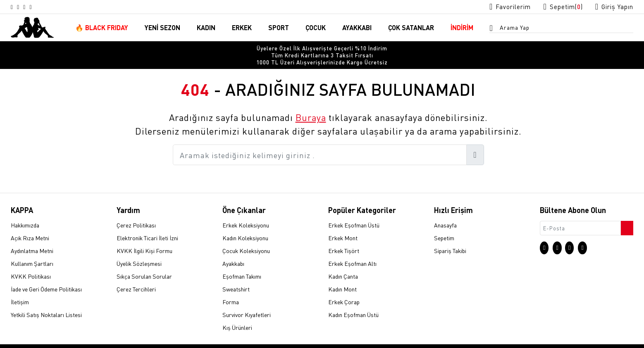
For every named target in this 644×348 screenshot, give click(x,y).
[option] (322, 49)
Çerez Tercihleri (136, 277)
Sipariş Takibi (450, 238)
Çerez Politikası (136, 213)
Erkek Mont (343, 225)
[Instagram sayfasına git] (14, 7)
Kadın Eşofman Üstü (353, 302)
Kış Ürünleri (237, 315)
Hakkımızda (25, 213)
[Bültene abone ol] (626, 213)
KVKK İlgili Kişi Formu (144, 238)
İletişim (20, 289)
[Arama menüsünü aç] (494, 29)
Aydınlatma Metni (32, 238)
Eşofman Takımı (242, 264)
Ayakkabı (233, 251)
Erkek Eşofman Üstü (354, 213)
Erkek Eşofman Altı (352, 251)
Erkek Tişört (344, 238)
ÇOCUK (316, 28)
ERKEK (242, 28)
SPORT (279, 28)
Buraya (311, 105)
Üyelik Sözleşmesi (139, 251)
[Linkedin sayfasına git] (43, 7)
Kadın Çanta (343, 264)
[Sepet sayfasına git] (555, 7)
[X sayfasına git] (24, 7)
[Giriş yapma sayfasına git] (612, 7)
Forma (231, 289)
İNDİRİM (462, 28)
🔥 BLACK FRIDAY (102, 28)
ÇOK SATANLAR (411, 28)
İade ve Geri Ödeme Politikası (46, 277)
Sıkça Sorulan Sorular (144, 264)
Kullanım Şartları (32, 251)
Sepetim (444, 225)
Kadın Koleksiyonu (245, 225)
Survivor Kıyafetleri (247, 302)
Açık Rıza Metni (30, 225)
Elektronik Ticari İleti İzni (147, 225)
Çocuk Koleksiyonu (246, 238)
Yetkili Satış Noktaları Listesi (46, 302)
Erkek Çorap (344, 289)
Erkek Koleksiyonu (246, 213)
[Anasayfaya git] (32, 27)
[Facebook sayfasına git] (33, 7)
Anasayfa (445, 213)
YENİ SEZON (162, 28)
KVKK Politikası (31, 264)
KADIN (206, 28)
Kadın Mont (342, 277)
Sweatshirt (236, 277)
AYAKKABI (357, 28)
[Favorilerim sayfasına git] (497, 7)
